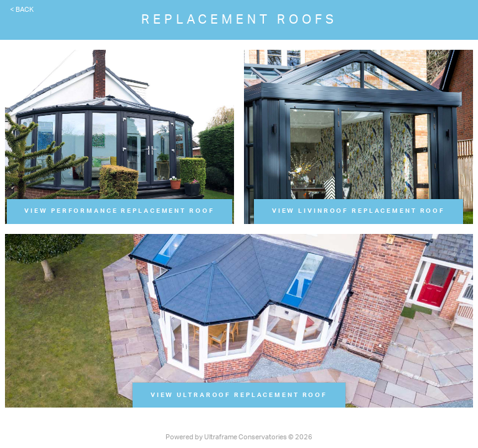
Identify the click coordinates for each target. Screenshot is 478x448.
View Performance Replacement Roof (119, 211)
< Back (22, 10)
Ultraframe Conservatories (246, 437)
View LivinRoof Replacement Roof (358, 211)
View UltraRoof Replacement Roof (239, 395)
